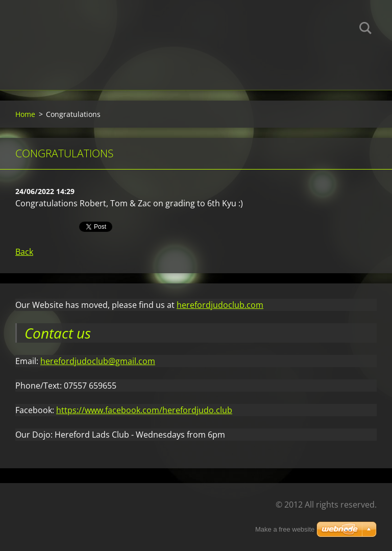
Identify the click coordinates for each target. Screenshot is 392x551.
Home (25, 114)
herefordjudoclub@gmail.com (98, 361)
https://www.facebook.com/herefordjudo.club (144, 410)
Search (365, 30)
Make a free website (285, 529)
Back (24, 252)
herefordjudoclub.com (220, 305)
